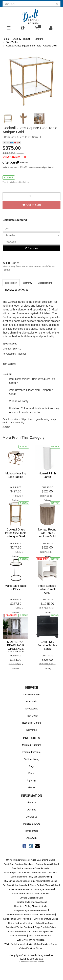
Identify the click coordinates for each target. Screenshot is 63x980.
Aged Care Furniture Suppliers (18, 864)
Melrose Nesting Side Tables (16, 475)
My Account (31, 709)
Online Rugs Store (44, 923)
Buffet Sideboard (19, 877)
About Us (32, 803)
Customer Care (32, 694)
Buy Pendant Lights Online (44, 881)
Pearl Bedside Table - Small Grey (47, 589)
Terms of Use (31, 831)
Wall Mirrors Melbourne (40, 936)
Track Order (31, 716)
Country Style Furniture (43, 889)
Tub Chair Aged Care (43, 931)
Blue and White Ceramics (45, 873)
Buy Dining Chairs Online (17, 881)
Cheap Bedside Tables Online (44, 885)
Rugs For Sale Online (45, 927)
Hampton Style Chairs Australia (31, 902)
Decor (32, 773)
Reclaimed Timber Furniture (19, 927)
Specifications (45, 283)
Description (11, 283)
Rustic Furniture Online (19, 931)
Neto (42, 962)
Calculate (31, 248)
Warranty (27, 283)
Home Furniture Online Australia (22, 915)
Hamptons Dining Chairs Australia (31, 906)
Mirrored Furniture (31, 745)
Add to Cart (31, 205)
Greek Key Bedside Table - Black (47, 645)
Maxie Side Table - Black (16, 587)
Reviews (17, 290)
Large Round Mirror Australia (17, 919)
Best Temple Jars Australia (17, 873)
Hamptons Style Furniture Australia (31, 910)
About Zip (32, 838)
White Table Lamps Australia (18, 944)
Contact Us (32, 817)
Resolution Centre (31, 723)
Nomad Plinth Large (47, 475)
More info (15, 162)
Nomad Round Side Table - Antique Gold (47, 533)
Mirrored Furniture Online (46, 919)
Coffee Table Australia (18, 889)
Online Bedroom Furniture (21, 923)
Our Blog (32, 810)
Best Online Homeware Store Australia (31, 868)
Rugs (32, 766)
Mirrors (32, 787)
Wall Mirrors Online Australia (31, 940)
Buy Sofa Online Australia (15, 885)
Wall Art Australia (18, 936)
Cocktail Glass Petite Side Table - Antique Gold (16, 533)
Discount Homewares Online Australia (31, 894)
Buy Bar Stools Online (40, 877)
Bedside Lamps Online (47, 864)
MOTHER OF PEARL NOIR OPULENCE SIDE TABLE (16, 647)
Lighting (32, 780)
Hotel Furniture (47, 915)
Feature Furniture (31, 752)
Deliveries (32, 730)
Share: (12, 143)
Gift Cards (32, 702)
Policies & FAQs (31, 824)
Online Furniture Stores (17, 860)
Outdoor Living (32, 759)
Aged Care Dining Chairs (43, 860)
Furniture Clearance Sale (31, 898)
